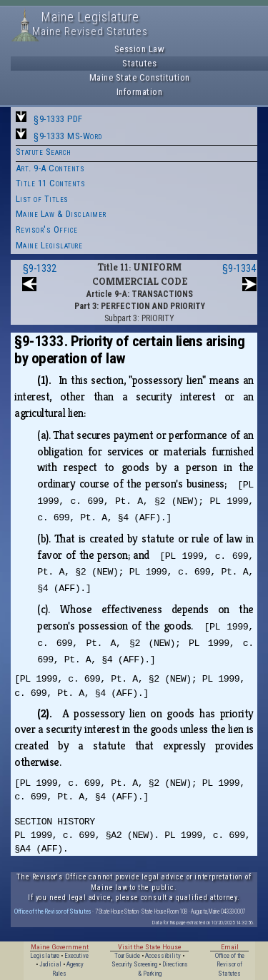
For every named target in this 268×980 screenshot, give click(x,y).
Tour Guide (127, 956)
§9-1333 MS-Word (68, 136)
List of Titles (42, 199)
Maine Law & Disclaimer (61, 214)
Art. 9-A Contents (50, 168)
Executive (76, 956)
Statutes (139, 63)
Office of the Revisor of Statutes (53, 911)
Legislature (45, 956)
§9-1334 (239, 268)
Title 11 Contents (51, 183)
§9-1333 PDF (58, 119)
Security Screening (134, 964)
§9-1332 (40, 268)
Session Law (140, 49)
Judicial (50, 964)
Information (140, 92)
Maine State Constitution (140, 77)
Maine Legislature (49, 245)
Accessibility (163, 956)
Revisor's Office (47, 229)
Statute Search (44, 152)
